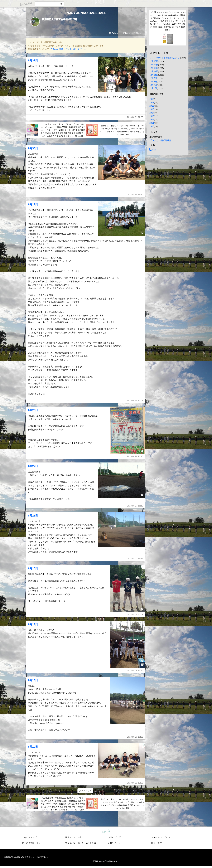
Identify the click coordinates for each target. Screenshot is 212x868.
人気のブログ (114, 837)
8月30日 (33, 148)
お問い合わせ (114, 843)
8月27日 (33, 466)
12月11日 (154, 75)
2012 (152, 120)
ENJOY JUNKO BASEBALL (85, 13)
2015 (152, 109)
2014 (152, 113)
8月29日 (33, 204)
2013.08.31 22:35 (135, 117)
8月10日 (33, 747)
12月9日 (153, 78)
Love (126, 33)
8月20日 (33, 568)
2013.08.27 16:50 (135, 506)
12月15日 (154, 61)
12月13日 (154, 68)
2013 (152, 116)
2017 (152, 102)
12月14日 (154, 65)
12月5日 (153, 88)
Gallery (114, 33)
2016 (152, 106)
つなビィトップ (29, 837)
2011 (152, 123)
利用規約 (92, 843)
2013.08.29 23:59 (135, 400)
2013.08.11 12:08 (135, 783)
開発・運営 (156, 843)
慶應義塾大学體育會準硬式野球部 (60, 19)
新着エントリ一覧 (73, 837)
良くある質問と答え (31, 843)
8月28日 (33, 410)
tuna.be (106, 831)
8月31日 (33, 60)
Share (137, 33)
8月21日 (33, 516)
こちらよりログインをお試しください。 (69, 49)
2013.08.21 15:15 (135, 559)
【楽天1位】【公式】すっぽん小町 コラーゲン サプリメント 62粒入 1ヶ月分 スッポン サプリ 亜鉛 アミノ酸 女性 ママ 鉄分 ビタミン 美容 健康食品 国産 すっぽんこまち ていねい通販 (123, 130)
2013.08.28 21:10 (135, 456)
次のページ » (85, 791)
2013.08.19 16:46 (135, 670)
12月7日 (153, 85)
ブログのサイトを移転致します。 (165, 58)
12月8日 (153, 82)
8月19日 (33, 624)
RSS (153, 150)
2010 (152, 126)
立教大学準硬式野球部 (161, 140)
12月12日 (154, 71)
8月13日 (33, 680)
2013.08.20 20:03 (135, 615)
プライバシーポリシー (76, 843)
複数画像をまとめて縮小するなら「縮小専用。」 (26, 857)
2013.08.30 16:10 (135, 195)
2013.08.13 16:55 (135, 737)
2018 (152, 99)
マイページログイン (161, 837)
